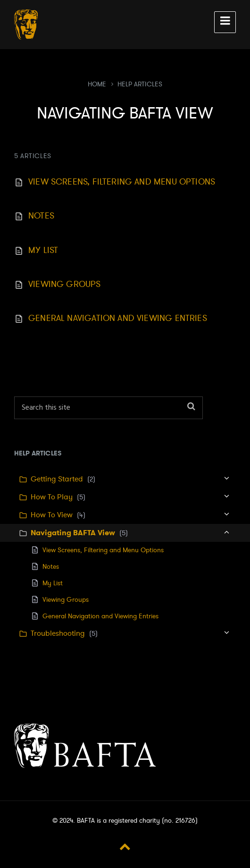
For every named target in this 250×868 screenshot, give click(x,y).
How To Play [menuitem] (52, 497)
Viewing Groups (65, 284)
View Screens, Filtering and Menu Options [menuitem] (103, 550)
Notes (41, 216)
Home (97, 84)
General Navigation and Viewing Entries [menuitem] (100, 616)
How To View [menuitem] (52, 515)
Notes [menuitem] (51, 567)
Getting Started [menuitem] (57, 479)
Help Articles (140, 84)
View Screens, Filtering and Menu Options (122, 182)
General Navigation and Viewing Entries (118, 318)
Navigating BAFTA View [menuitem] (73, 533)
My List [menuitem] (53, 583)
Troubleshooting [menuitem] (58, 633)
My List (43, 250)
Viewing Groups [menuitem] (66, 600)
